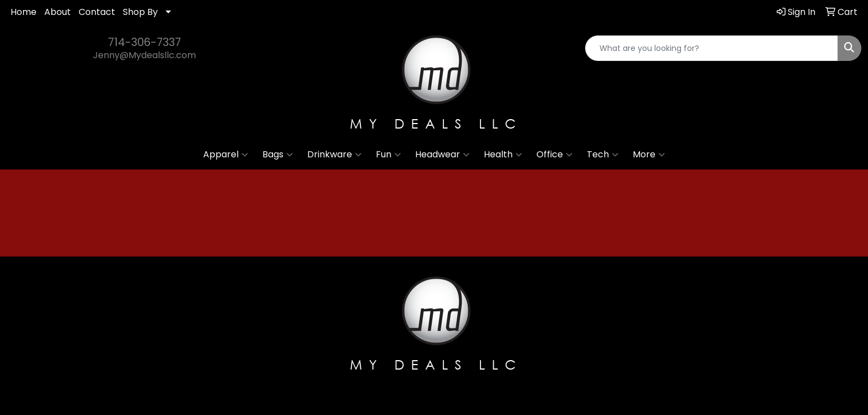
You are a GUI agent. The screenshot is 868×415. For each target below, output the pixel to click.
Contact (97, 12)
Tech (603, 155)
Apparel (226, 155)
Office (554, 155)
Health (503, 155)
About (58, 12)
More (649, 155)
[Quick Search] (712, 48)
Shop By (140, 12)
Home (24, 12)
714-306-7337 (144, 42)
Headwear (442, 155)
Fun (388, 155)
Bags (278, 155)
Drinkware (334, 155)
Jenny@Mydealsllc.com (144, 55)
